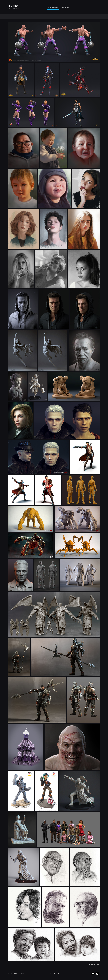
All (54, 17)
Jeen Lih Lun (13, 6)
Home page (53, 7)
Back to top (55, 974)
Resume (65, 7)
